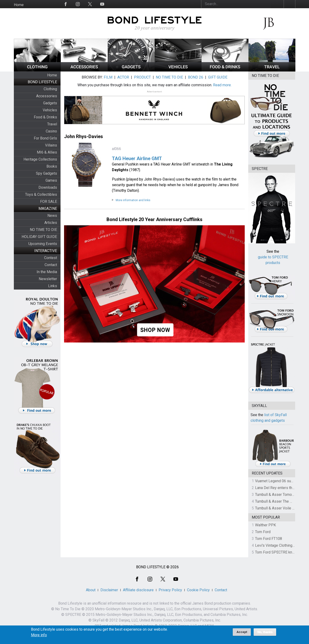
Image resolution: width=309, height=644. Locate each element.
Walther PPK (265, 525)
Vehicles (50, 110)
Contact (51, 265)
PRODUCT (142, 77)
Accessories (47, 96)
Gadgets (50, 103)
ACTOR (123, 77)
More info (39, 636)
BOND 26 (196, 77)
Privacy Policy (170, 590)
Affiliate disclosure (138, 590)
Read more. (222, 85)
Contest (51, 258)
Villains (51, 145)
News (52, 216)
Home (19, 5)
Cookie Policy (198, 590)
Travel (52, 124)
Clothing (50, 89)
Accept (242, 633)
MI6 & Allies (47, 152)
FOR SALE (49, 201)
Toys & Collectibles (41, 194)
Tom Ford (263, 532)
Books (52, 166)
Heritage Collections (40, 159)
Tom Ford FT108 (269, 539)
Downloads (48, 187)
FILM (108, 77)
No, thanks (265, 633)
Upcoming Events (43, 244)
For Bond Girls (45, 138)
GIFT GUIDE (218, 77)
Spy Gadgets (46, 173)
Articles (51, 223)
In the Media (47, 272)
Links (53, 286)
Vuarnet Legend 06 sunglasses (281, 481)
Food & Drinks (45, 117)
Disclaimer (109, 590)
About (91, 590)
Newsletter (48, 279)
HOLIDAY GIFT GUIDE (39, 237)
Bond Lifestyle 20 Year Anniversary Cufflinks (154, 219)
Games (51, 180)
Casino (51, 131)
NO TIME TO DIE (43, 230)
